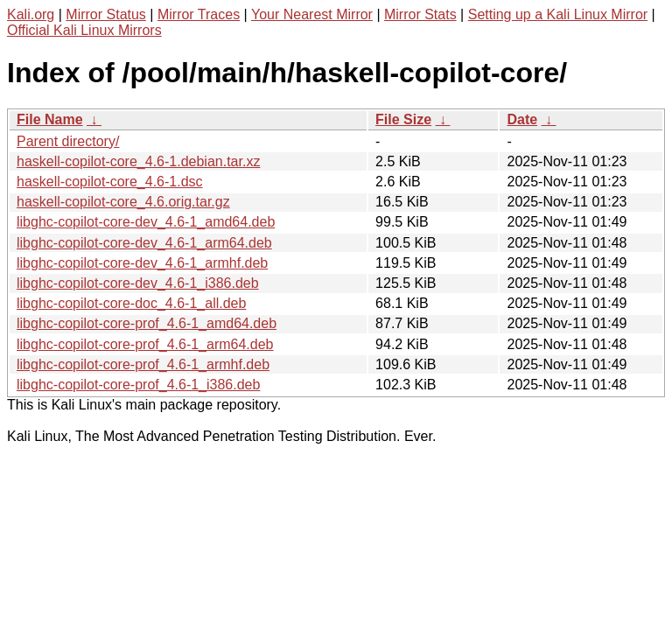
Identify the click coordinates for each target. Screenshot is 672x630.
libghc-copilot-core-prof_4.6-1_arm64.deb (145, 344)
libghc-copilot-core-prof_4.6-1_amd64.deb (147, 323)
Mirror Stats (420, 14)
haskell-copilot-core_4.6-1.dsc (110, 182)
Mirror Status (106, 14)
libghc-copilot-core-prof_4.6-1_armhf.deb (143, 364)
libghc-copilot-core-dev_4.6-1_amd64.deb (146, 222)
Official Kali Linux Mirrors (84, 30)
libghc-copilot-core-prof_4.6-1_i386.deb (138, 385)
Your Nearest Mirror (312, 14)
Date (522, 119)
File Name (50, 119)
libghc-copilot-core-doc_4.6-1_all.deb (131, 303)
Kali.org (31, 14)
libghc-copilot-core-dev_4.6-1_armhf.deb (142, 263)
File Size (403, 119)
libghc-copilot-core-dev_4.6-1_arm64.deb (144, 243)
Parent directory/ (68, 141)
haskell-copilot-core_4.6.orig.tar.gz (123, 202)
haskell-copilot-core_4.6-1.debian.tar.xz (138, 161)
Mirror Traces (199, 14)
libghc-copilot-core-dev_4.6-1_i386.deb (138, 283)
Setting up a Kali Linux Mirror (558, 14)
